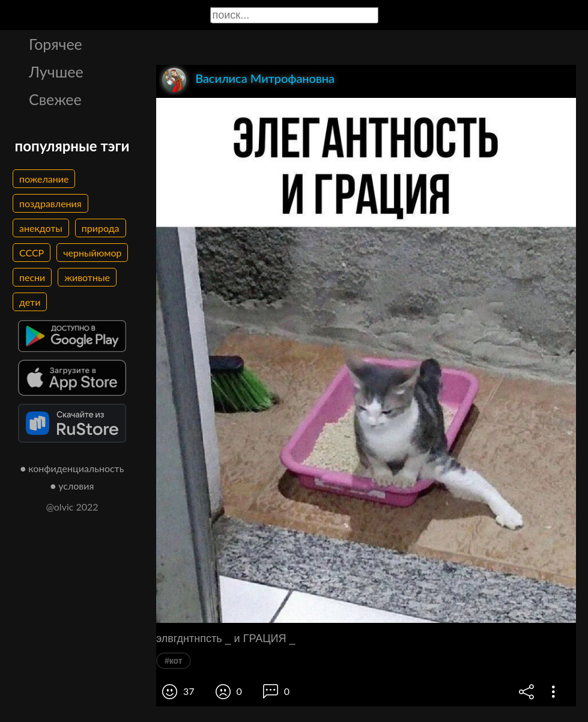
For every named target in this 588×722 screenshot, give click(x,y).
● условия (72, 486)
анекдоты (41, 228)
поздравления (50, 203)
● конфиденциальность (72, 468)
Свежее (55, 99)
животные (87, 277)
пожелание (44, 179)
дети (30, 302)
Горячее (56, 44)
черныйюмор (92, 253)
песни (32, 277)
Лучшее (56, 71)
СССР (32, 253)
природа (101, 228)
